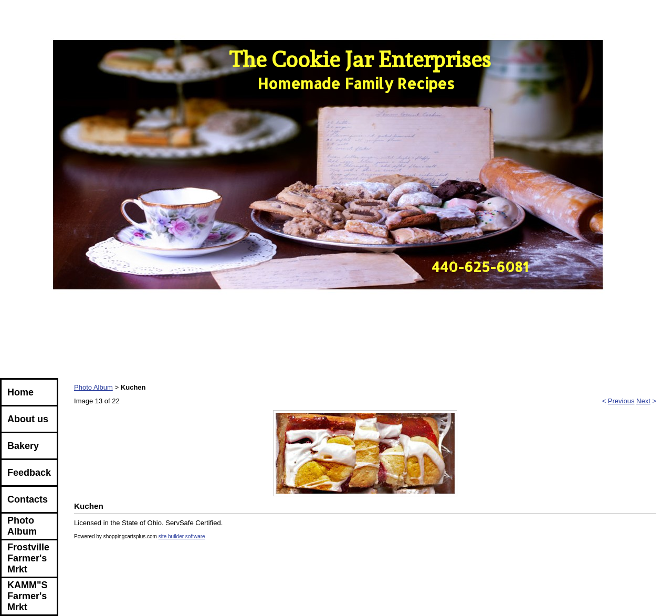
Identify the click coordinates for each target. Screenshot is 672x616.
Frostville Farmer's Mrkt (28, 558)
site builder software (182, 536)
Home (20, 392)
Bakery (23, 446)
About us (28, 419)
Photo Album (22, 526)
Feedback (29, 473)
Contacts (28, 499)
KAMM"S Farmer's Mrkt (28, 596)
